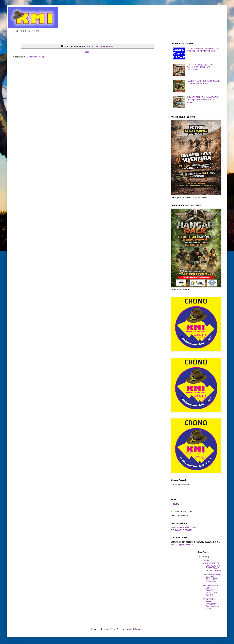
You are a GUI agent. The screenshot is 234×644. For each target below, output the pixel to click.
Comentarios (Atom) (35, 57)
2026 (204, 557)
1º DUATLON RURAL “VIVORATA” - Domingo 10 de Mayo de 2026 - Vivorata (203, 100)
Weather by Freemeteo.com (180, 484)
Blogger (139, 629)
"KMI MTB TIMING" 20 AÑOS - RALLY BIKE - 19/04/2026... (212, 578)
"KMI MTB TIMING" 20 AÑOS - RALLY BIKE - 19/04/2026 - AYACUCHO (201, 67)
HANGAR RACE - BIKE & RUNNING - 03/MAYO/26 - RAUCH (203, 82)
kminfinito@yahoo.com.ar (182, 545)
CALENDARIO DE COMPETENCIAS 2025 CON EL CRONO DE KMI (203, 50)
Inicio (87, 52)
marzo (207, 560)
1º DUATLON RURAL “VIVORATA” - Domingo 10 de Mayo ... (211, 604)
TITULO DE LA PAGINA (181, 530)
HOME (176, 504)
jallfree (112, 629)
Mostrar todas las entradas (100, 46)
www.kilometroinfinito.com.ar (183, 527)
